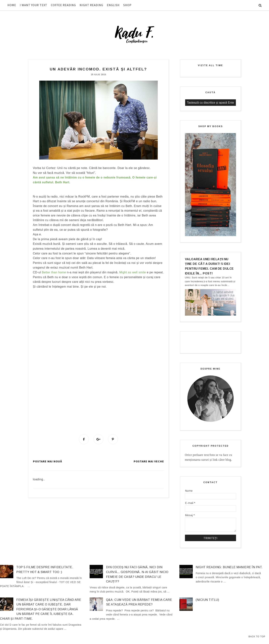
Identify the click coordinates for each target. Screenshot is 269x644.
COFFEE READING (63, 5)
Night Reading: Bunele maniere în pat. (229, 567)
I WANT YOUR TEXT (34, 5)
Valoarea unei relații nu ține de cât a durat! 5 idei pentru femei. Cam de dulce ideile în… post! (209, 266)
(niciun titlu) (207, 600)
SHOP (127, 5)
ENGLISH (113, 5)
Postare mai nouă (47, 461)
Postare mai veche (149, 461)
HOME (12, 5)
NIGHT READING (91, 5)
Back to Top (257, 637)
